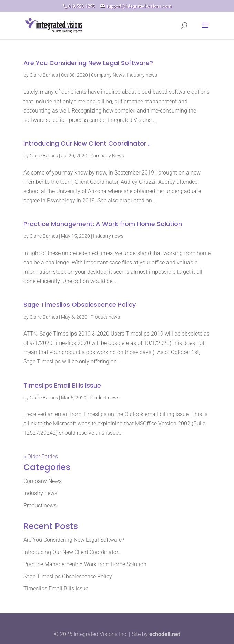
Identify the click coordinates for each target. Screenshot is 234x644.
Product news (105, 317)
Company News (108, 75)
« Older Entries (41, 457)
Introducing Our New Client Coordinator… (87, 143)
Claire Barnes (44, 75)
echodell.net (165, 634)
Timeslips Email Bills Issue (62, 385)
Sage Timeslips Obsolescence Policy (80, 304)
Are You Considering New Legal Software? (88, 63)
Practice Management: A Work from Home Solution (103, 224)
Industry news (142, 75)
